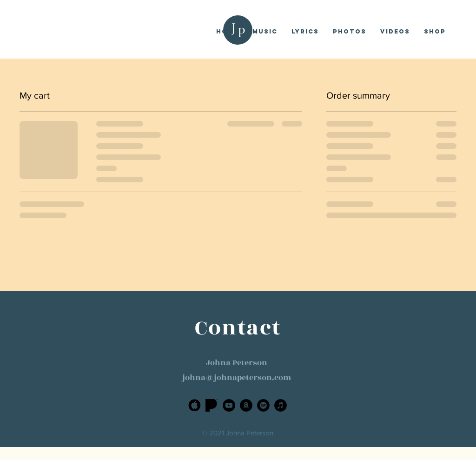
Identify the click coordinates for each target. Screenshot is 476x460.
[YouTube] (229, 405)
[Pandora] (212, 405)
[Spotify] (263, 405)
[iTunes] (281, 405)
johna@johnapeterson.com (237, 378)
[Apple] (195, 405)
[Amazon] (246, 405)
